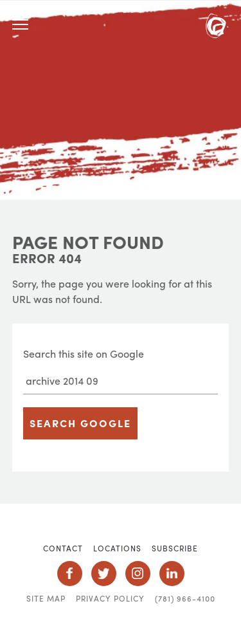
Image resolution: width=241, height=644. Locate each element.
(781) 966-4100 (185, 598)
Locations (117, 548)
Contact (63, 548)
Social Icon (70, 574)
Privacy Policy (110, 598)
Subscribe (175, 548)
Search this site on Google (84, 354)
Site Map (46, 598)
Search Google (80, 423)
